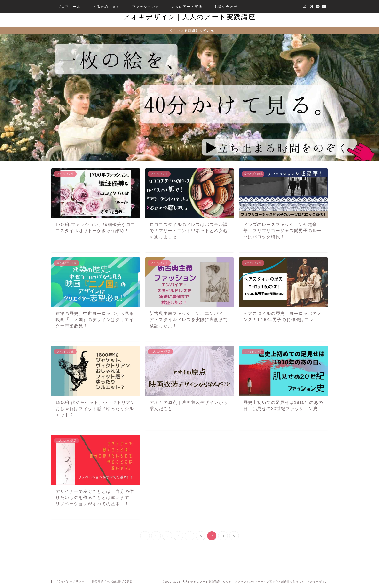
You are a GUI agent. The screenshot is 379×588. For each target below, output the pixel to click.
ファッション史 (146, 7)
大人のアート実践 (187, 7)
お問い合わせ (226, 7)
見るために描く (106, 7)
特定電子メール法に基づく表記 (112, 582)
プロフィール (69, 7)
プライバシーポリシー (70, 582)
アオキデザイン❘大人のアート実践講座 (189, 17)
